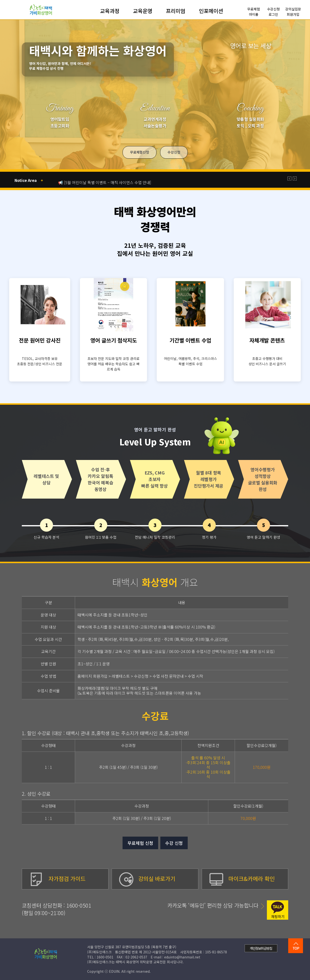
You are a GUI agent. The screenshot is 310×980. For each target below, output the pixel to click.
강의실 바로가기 (147, 879)
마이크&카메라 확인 (242, 879)
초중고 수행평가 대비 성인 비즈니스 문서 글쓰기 (267, 361)
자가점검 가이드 (57, 879)
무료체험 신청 (140, 843)
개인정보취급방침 (261, 948)
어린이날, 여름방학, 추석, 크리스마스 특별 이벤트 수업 (190, 361)
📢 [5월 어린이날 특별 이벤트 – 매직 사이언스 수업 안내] (105, 182)
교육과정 (110, 11)
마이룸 (254, 14)
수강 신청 (174, 843)
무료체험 (254, 9)
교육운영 (143, 11)
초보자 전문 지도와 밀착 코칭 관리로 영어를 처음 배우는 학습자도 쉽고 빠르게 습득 (113, 364)
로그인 (273, 14)
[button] (289, 179)
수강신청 (273, 9)
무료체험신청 (139, 152)
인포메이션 (211, 11)
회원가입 (293, 14)
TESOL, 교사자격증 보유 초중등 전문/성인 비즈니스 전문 (40, 361)
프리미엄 (176, 11)
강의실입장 (293, 9)
